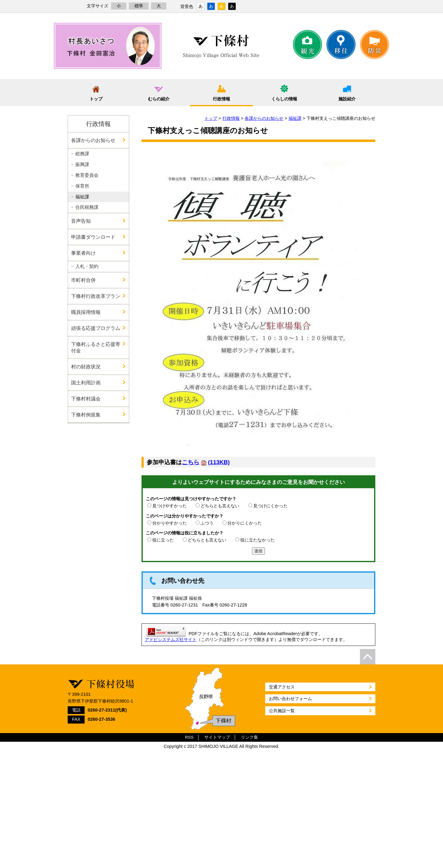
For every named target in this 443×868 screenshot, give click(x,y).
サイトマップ (217, 737)
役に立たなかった (257, 540)
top (368, 657)
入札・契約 (87, 266)
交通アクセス (282, 687)
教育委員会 (87, 175)
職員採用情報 (86, 312)
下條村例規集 (86, 415)
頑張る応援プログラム (96, 328)
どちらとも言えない (220, 506)
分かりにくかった (245, 523)
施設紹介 (347, 99)
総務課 (82, 154)
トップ (96, 99)
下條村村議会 (86, 399)
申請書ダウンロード (93, 237)
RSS (189, 737)
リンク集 (249, 737)
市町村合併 (83, 280)
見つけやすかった (170, 506)
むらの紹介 (159, 99)
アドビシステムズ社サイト (171, 639)
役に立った (163, 540)
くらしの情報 (284, 99)
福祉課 (295, 118)
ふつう (207, 523)
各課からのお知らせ (264, 118)
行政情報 (221, 99)
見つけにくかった (270, 506)
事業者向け (83, 253)
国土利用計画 (86, 383)
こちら (206, 462)
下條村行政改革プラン (96, 296)
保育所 (82, 186)
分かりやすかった (170, 523)
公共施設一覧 (282, 711)
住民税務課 (87, 207)
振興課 (82, 164)
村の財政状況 (86, 367)
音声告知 (81, 221)
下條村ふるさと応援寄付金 (96, 347)
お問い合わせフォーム (290, 699)
